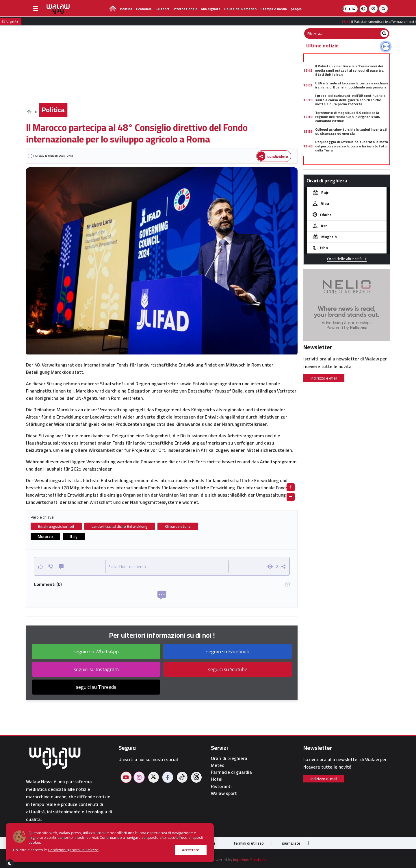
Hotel (217, 779)
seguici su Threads (96, 687)
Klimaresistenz (178, 526)
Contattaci (206, 843)
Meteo (218, 765)
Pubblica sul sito (164, 843)
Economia (144, 9)
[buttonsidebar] (36, 9)
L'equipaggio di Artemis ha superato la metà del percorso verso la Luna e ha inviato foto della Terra (352, 146)
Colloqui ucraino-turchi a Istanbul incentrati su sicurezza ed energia (351, 131)
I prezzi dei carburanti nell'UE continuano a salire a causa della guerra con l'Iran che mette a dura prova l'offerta (350, 100)
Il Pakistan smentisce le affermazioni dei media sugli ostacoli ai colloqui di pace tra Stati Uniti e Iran (349, 70)
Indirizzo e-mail (324, 378)
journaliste (291, 843)
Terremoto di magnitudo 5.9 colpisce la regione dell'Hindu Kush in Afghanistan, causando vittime (348, 117)
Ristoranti (221, 786)
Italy (74, 536)
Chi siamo (124, 843)
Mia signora (211, 9)
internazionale (185, 9)
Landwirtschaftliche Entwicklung (120, 526)
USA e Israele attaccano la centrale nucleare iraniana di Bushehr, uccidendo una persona (352, 85)
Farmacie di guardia (231, 772)
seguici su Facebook (228, 651)
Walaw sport (224, 793)
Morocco (45, 536)
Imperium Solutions (250, 860)
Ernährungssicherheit (56, 526)
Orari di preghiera (229, 758)
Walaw (192, 860)
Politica (126, 9)
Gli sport (162, 9)
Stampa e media (274, 9)
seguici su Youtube (228, 669)
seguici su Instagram (96, 669)
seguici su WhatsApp (96, 651)
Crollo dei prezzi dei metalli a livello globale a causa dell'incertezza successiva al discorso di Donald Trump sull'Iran (352, 163)
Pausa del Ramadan (240, 9)
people (296, 9)
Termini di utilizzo (248, 843)
